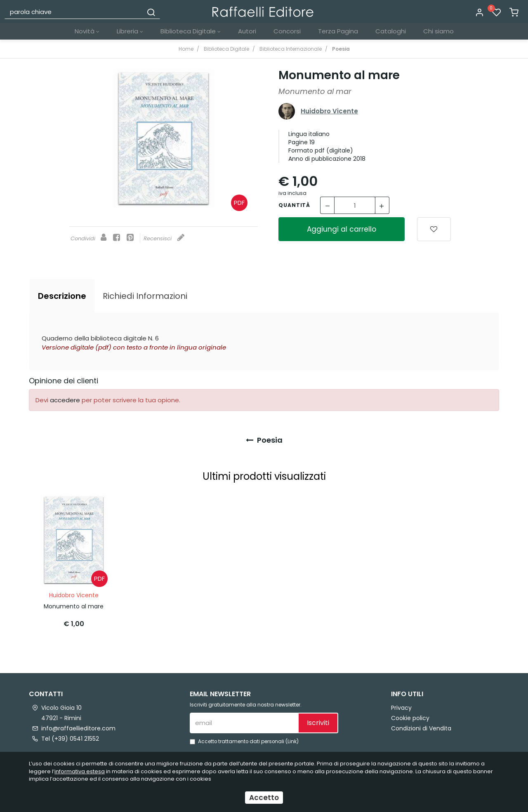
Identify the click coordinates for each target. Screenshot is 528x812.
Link (292, 742)
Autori (247, 31)
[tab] (62, 296)
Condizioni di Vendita (421, 728)
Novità (87, 31)
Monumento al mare (74, 606)
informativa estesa (80, 771)
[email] (244, 723)
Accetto (264, 798)
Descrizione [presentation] (62, 296)
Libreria (130, 31)
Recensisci (164, 238)
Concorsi (287, 31)
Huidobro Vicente (329, 111)
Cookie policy (410, 718)
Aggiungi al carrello (342, 229)
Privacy (401, 708)
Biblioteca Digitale (191, 31)
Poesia (264, 440)
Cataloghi (391, 31)
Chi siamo (438, 31)
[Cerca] (151, 12)
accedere (65, 400)
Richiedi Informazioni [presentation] (145, 296)
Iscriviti (318, 723)
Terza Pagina (338, 31)
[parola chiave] (74, 12)
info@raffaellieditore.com (78, 728)
